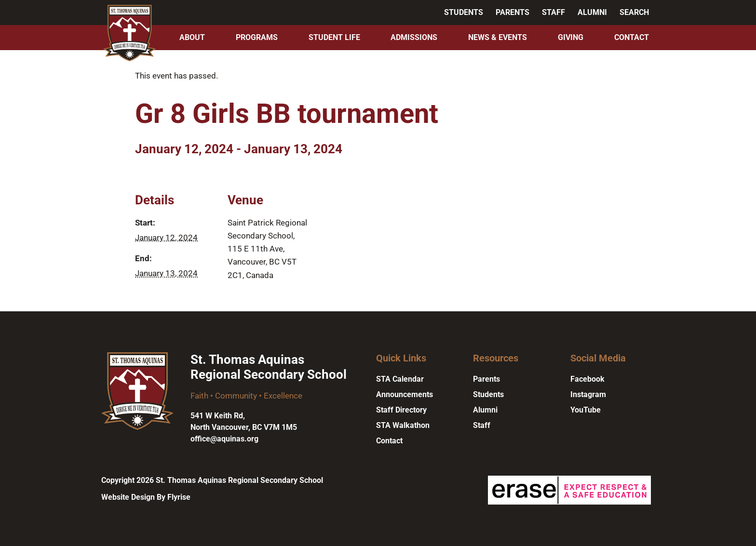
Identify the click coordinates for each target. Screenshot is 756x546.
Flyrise (179, 497)
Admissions (414, 37)
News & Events (498, 37)
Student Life (334, 37)
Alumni (592, 12)
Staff (553, 12)
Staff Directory (401, 410)
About (192, 37)
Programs (257, 37)
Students (464, 12)
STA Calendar (400, 379)
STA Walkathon (403, 425)
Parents (513, 12)
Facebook (587, 379)
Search (634, 12)
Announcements (405, 394)
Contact (632, 37)
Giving (571, 37)
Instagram (588, 394)
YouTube (586, 410)
